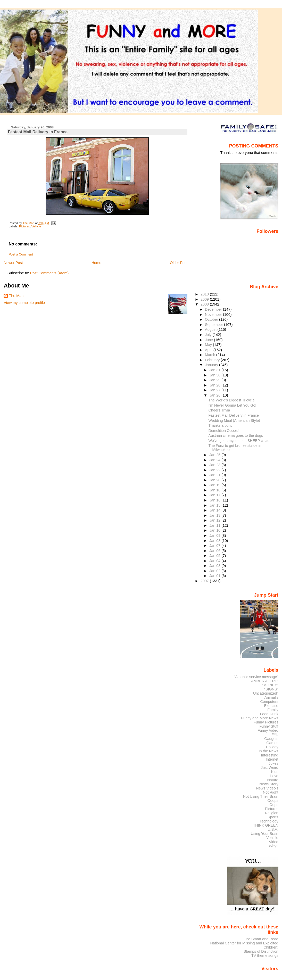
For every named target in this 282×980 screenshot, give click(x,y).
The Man (16, 296)
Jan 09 (215, 536)
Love (274, 776)
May (209, 345)
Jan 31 (215, 370)
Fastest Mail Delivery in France (234, 415)
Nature (273, 780)
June (209, 340)
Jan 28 (215, 385)
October (212, 319)
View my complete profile (24, 303)
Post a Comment (21, 254)
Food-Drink (269, 714)
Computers (269, 702)
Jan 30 (215, 375)
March (211, 355)
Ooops (273, 801)
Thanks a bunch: (222, 425)
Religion (272, 813)
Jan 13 (215, 515)
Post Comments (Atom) (49, 273)
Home (96, 263)
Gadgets (271, 739)
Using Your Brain (265, 834)
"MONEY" (270, 685)
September (214, 325)
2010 (205, 294)
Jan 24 (215, 460)
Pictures (24, 226)
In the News (269, 751)
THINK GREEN (266, 825)
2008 (205, 304)
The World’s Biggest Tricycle (232, 400)
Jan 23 (215, 465)
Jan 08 (215, 541)
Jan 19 (215, 485)
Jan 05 (215, 556)
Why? (274, 846)
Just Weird (270, 768)
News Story (269, 784)
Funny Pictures (266, 722)
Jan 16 (215, 500)
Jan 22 (215, 470)
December (214, 309)
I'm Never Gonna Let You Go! (233, 405)
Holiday (272, 747)
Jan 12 (215, 520)
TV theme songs (265, 956)
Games (272, 743)
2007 (205, 581)
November (214, 315)
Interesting (270, 755)
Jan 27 (215, 390)
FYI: (275, 735)
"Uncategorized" (265, 693)
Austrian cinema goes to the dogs (236, 435)
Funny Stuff (269, 726)
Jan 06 (215, 551)
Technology (269, 821)
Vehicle (36, 226)
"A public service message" (256, 677)
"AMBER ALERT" (264, 681)
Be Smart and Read (262, 939)
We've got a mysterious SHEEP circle (239, 441)
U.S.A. (273, 829)
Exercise (271, 706)
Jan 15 (215, 505)
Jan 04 (215, 561)
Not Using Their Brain (261, 796)
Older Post (179, 263)
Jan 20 (215, 480)
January (212, 365)
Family (273, 710)
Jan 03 (215, 566)
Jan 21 (215, 475)
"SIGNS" (271, 689)
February (213, 360)
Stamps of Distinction (261, 951)
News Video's (267, 788)
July (209, 335)
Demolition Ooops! (224, 431)
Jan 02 (215, 571)
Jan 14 (215, 510)
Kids (275, 772)
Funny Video (268, 730)
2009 (205, 299)
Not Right (271, 792)
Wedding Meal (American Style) (234, 421)
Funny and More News (260, 718)
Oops (274, 805)
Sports (273, 817)
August (211, 330)
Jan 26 (215, 395)
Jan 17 (215, 495)
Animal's (271, 697)
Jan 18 (215, 490)
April (209, 350)
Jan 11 (215, 525)
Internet (272, 759)
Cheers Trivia (219, 410)
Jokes (273, 763)
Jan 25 (215, 455)
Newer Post (13, 263)
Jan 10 (215, 530)
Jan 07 (215, 546)
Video (273, 842)
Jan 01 (215, 576)
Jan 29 (215, 380)
